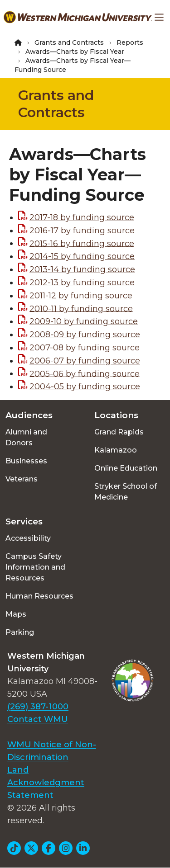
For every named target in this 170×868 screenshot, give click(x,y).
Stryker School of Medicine (126, 492)
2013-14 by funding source (82, 269)
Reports (130, 42)
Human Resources (39, 596)
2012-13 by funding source (82, 283)
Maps (16, 614)
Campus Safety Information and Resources (35, 567)
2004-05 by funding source (85, 387)
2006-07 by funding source (85, 361)
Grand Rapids (119, 432)
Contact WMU (38, 719)
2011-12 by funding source (81, 296)
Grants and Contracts (69, 42)
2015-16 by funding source (82, 243)
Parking (20, 632)
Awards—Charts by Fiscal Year (75, 52)
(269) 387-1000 (38, 707)
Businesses (26, 461)
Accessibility (28, 538)
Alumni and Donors (26, 437)
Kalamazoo (116, 450)
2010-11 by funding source (81, 308)
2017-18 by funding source (82, 217)
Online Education (126, 468)
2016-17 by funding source (82, 231)
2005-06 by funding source (85, 373)
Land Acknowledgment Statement (46, 783)
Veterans (22, 479)
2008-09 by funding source (85, 335)
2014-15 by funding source (82, 256)
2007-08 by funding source (85, 348)
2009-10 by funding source (84, 321)
